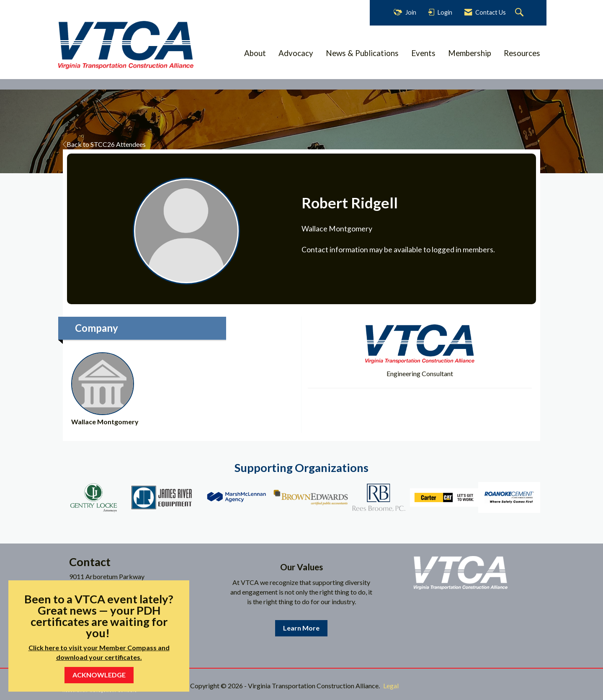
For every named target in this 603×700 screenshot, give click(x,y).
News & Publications (362, 53)
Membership (470, 53)
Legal (391, 686)
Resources (522, 53)
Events (423, 53)
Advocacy (296, 53)
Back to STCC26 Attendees (104, 144)
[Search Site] (520, 13)
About (255, 53)
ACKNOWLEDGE (99, 675)
